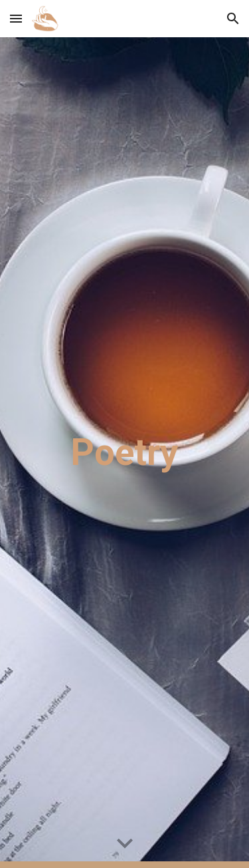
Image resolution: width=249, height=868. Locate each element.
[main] (125, 452)
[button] (16, 18)
